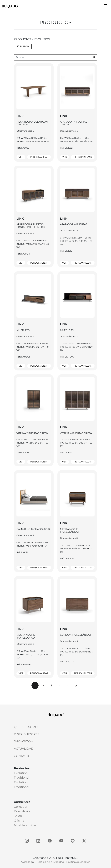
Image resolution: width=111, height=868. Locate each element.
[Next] (68, 685)
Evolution (42, 39)
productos (22, 39)
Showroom (24, 741)
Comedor (21, 807)
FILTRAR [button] (23, 46)
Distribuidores (27, 734)
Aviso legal (28, 862)
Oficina (19, 821)
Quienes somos (27, 727)
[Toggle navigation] (105, 6)
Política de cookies (78, 862)
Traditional (22, 778)
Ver (21, 157)
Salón (18, 816)
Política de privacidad (50, 862)
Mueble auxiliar (25, 825)
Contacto (22, 756)
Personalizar (39, 157)
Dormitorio (22, 811)
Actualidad (24, 749)
